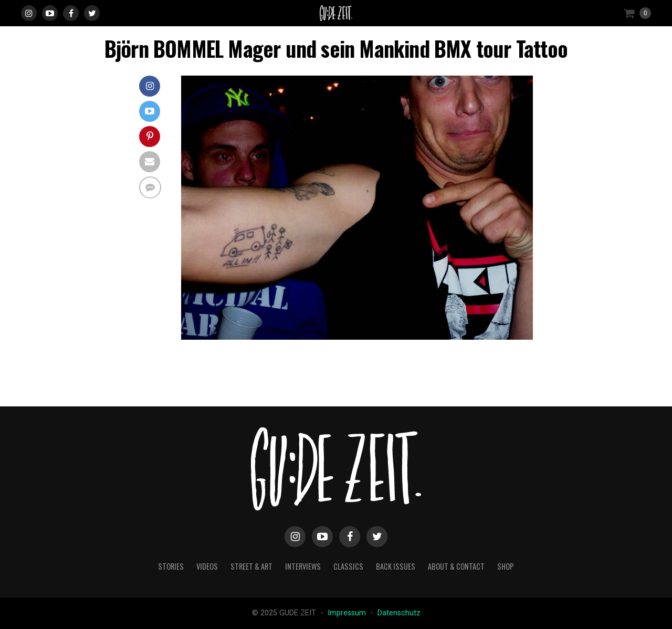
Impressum (348, 613)
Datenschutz (399, 613)
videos (207, 566)
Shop (506, 566)
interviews (303, 566)
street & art (251, 566)
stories (171, 566)
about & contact (456, 566)
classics (348, 566)
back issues (396, 566)
